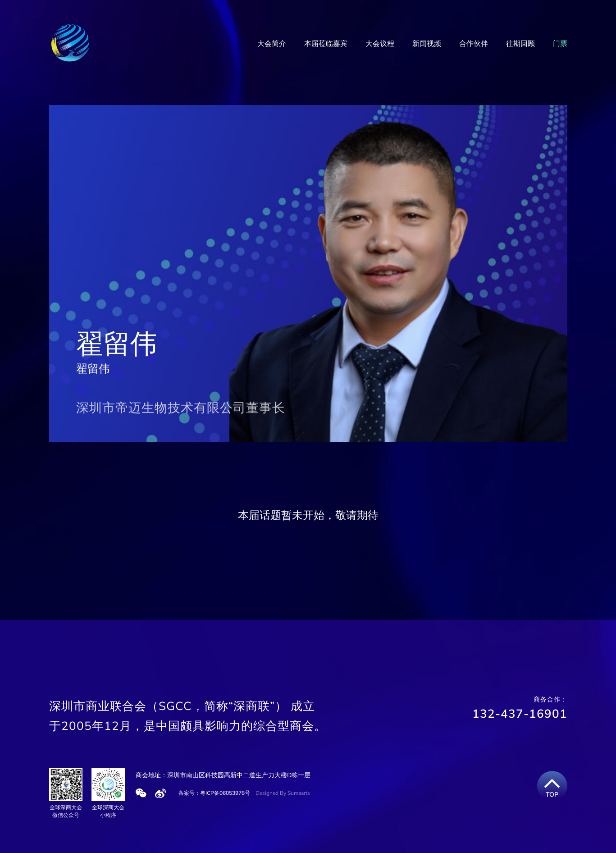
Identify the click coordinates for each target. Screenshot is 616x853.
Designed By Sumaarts (283, 793)
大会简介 (272, 44)
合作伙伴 (474, 44)
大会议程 (380, 44)
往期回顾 (520, 44)
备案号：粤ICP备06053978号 (214, 793)
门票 (560, 44)
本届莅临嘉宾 (326, 44)
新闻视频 (427, 44)
